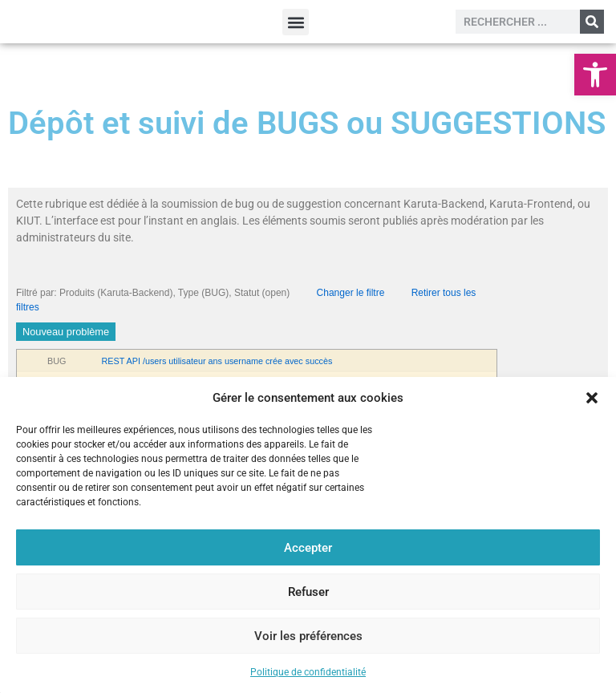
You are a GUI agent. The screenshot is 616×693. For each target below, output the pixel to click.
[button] (595, 75)
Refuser (308, 592)
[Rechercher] (592, 22)
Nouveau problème (66, 332)
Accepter (308, 548)
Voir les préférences (308, 636)
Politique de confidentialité (308, 672)
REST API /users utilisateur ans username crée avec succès (217, 361)
